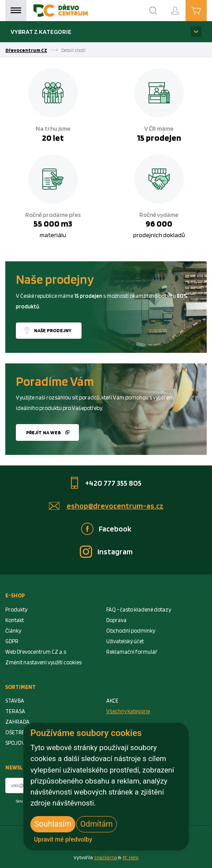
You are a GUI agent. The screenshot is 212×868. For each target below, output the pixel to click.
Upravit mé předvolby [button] (63, 839)
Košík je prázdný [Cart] (206, 10)
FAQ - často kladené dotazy (139, 610)
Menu (16, 11)
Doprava (116, 620)
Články (13, 631)
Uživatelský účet (125, 641)
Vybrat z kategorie (41, 31)
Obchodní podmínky (131, 631)
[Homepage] (61, 11)
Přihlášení (182, 7)
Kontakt (15, 620)
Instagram (115, 551)
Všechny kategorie (128, 711)
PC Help (130, 857)
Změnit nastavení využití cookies (43, 662)
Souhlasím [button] (53, 824)
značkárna (106, 857)
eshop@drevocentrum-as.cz (115, 506)
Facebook (115, 529)
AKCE (112, 701)
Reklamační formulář (132, 652)
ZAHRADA (17, 722)
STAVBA (15, 701)
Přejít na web (43, 432)
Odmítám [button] (97, 824)
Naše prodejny (53, 330)
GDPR (12, 641)
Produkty (16, 610)
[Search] (153, 11)
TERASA (15, 711)
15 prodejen (159, 138)
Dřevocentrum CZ (26, 50)
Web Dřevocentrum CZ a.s (36, 652)
